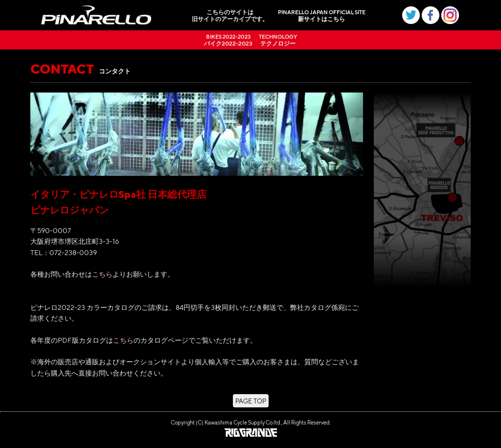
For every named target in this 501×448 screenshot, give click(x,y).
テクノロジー (278, 40)
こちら (102, 274)
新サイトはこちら (322, 15)
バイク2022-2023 (228, 40)
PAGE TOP (251, 401)
